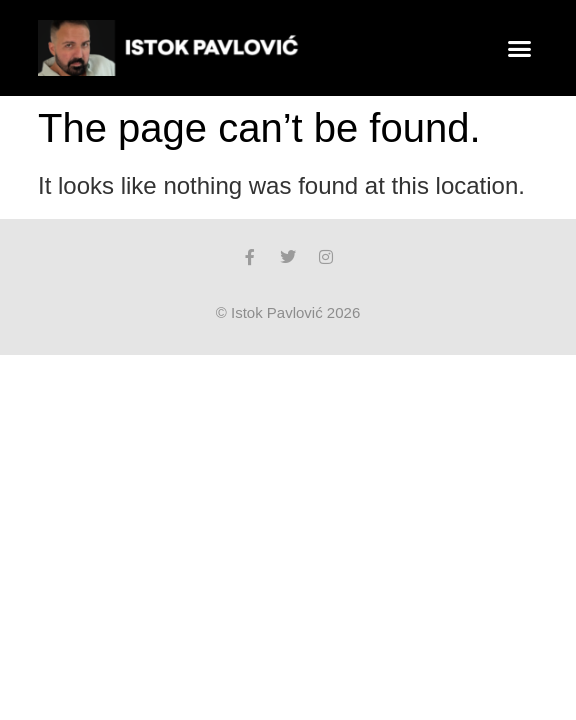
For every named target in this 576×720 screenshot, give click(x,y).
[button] (520, 48)
